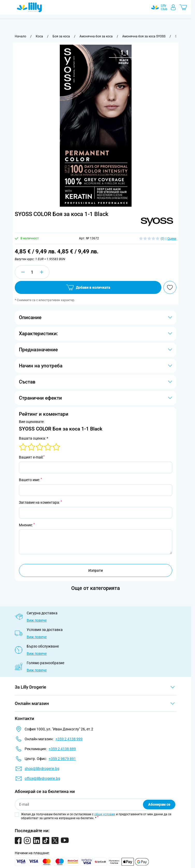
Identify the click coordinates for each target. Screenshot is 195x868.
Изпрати (96, 570)
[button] (157, 221)
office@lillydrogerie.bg (42, 778)
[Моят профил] (173, 7)
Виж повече (37, 620)
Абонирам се (159, 804)
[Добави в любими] (170, 287)
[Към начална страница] (20, 36)
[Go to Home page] (29, 7)
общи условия (105, 814)
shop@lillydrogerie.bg (42, 769)
